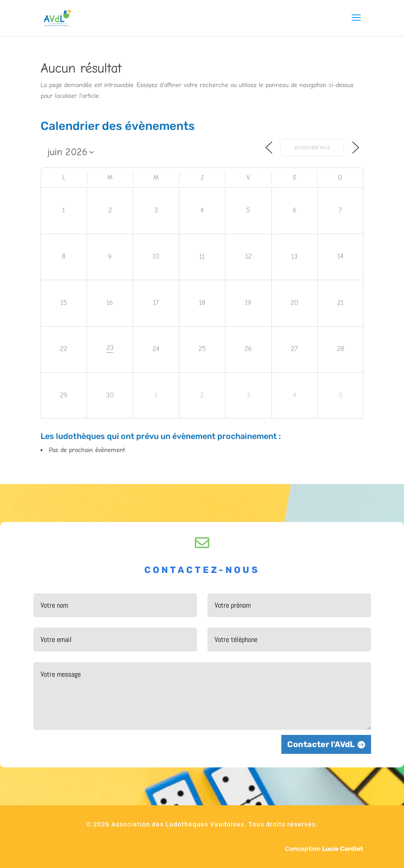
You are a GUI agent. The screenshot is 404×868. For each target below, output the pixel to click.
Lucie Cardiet (343, 849)
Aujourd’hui (312, 148)
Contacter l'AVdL (321, 744)
